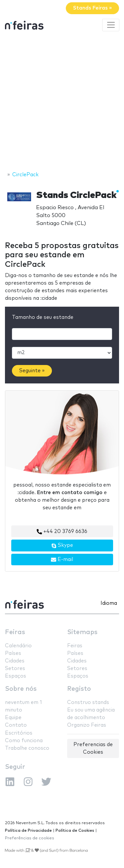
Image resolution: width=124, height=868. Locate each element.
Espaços (16, 676)
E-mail (62, 560)
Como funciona (24, 741)
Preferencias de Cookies (93, 748)
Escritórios (19, 733)
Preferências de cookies (30, 838)
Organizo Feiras (87, 725)
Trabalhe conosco (27, 748)
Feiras (15, 632)
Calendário (18, 646)
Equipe (13, 718)
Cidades (15, 661)
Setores (15, 669)
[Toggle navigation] (111, 25)
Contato (16, 725)
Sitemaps (82, 632)
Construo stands (88, 702)
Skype (62, 546)
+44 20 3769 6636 (62, 532)
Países (13, 653)
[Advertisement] (62, 102)
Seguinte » (32, 371)
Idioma (109, 603)
